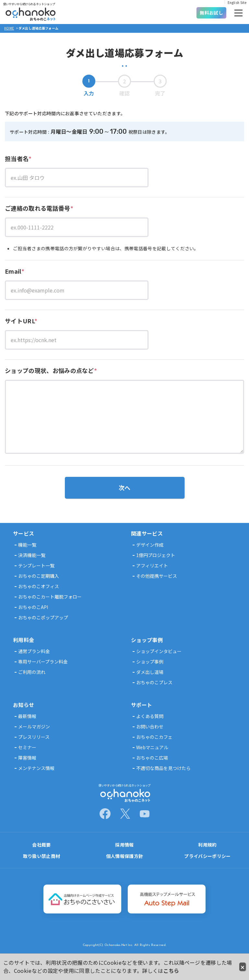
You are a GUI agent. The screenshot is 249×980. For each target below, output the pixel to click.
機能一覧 (27, 545)
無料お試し (211, 13)
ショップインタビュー (159, 651)
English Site (237, 2)
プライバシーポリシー (207, 856)
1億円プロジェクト (156, 555)
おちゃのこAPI (33, 607)
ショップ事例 (150, 662)
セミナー (27, 747)
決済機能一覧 (32, 555)
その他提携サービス (157, 576)
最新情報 (27, 716)
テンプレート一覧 (36, 565)
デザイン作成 (150, 545)
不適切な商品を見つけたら (163, 768)
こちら (171, 971)
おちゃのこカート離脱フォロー (50, 597)
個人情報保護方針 (125, 856)
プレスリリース (34, 737)
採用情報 (124, 845)
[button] (238, 14)
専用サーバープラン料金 (43, 662)
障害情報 (27, 758)
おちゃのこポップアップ (43, 617)
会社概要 (41, 845)
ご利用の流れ (32, 672)
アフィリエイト (152, 565)
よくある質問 (150, 716)
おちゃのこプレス (154, 682)
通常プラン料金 (34, 651)
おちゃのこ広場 (152, 758)
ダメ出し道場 (150, 672)
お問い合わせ (150, 726)
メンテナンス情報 (36, 768)
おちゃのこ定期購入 (39, 576)
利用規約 (207, 845)
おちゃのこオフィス (39, 586)
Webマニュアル (152, 747)
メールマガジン (34, 726)
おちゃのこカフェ (154, 737)
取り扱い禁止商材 (42, 856)
